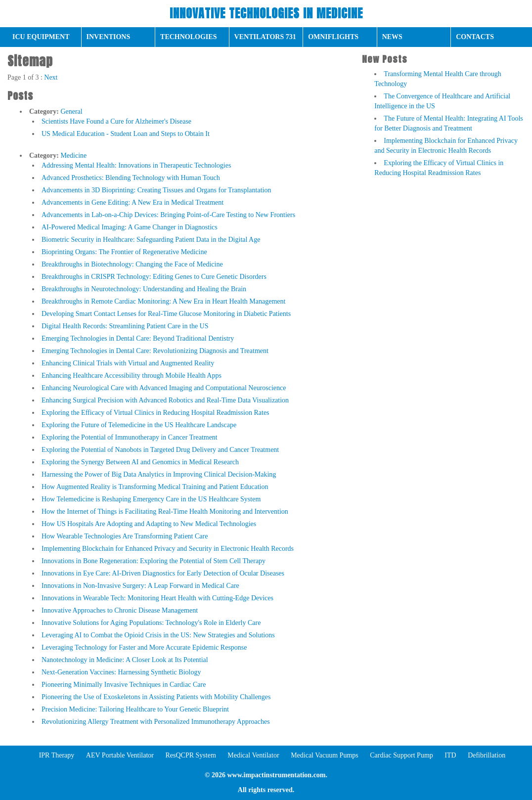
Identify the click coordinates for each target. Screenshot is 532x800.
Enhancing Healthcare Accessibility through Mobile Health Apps (132, 376)
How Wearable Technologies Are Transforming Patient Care (125, 536)
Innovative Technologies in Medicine (266, 13)
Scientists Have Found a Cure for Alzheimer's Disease (116, 121)
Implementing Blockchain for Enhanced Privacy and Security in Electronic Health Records (168, 549)
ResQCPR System (190, 755)
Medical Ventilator (253, 755)
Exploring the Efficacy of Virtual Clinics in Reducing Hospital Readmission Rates (155, 413)
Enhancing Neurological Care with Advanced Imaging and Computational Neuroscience (164, 388)
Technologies (188, 37)
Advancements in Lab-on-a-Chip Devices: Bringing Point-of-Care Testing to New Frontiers (168, 215)
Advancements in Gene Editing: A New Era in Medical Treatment (133, 202)
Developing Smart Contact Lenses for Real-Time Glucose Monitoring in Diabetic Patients (166, 314)
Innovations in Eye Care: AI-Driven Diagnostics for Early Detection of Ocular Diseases (163, 573)
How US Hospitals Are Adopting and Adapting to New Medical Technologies (149, 524)
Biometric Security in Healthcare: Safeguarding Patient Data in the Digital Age (151, 240)
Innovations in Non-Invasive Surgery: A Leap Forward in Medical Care (140, 586)
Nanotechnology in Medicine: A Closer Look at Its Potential (125, 660)
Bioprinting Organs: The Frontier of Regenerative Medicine (124, 252)
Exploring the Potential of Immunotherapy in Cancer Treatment (130, 437)
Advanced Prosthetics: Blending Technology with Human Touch (131, 178)
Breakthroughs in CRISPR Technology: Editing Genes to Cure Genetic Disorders (154, 277)
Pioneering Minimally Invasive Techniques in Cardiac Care (124, 685)
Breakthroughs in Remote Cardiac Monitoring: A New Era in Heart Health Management (163, 301)
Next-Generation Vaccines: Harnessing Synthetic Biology (121, 672)
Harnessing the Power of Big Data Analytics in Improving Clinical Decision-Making (159, 474)
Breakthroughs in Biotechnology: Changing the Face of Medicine (132, 264)
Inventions (109, 37)
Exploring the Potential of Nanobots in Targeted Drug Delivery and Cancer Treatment (160, 450)
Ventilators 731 (265, 37)
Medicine (73, 156)
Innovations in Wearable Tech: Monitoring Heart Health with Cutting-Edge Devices (157, 598)
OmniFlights (333, 37)
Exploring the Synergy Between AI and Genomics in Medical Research (140, 462)
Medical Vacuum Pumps (325, 755)
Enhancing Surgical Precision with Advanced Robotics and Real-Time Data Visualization (165, 400)
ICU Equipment (41, 37)
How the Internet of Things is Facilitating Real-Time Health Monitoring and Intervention (165, 511)
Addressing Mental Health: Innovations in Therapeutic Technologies (136, 165)
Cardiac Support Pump (401, 755)
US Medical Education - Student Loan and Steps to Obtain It (126, 134)
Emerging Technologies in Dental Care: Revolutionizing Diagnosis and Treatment (155, 351)
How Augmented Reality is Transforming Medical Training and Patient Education (155, 487)
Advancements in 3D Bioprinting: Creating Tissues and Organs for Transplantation (156, 190)
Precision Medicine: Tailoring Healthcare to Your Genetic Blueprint (135, 709)
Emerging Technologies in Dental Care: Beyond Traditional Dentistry (138, 338)
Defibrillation (487, 755)
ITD (450, 755)
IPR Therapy (57, 755)
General (71, 111)
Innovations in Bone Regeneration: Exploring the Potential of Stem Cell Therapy (154, 561)
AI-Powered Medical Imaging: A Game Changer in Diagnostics (130, 227)
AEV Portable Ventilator (120, 755)
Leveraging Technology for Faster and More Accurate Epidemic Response (144, 647)
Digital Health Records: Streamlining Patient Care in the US (125, 326)
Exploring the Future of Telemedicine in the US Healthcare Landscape (139, 425)
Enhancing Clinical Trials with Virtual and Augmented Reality (128, 363)
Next (51, 77)
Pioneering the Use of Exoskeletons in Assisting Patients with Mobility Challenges (156, 697)
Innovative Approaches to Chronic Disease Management (120, 610)
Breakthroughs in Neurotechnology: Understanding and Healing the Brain (144, 289)
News (392, 37)
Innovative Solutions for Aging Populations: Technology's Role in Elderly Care (151, 623)
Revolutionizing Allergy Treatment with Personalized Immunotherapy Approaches (156, 722)
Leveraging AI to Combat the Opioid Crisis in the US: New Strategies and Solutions (158, 635)
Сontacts (475, 37)
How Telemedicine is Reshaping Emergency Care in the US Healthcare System (151, 499)
